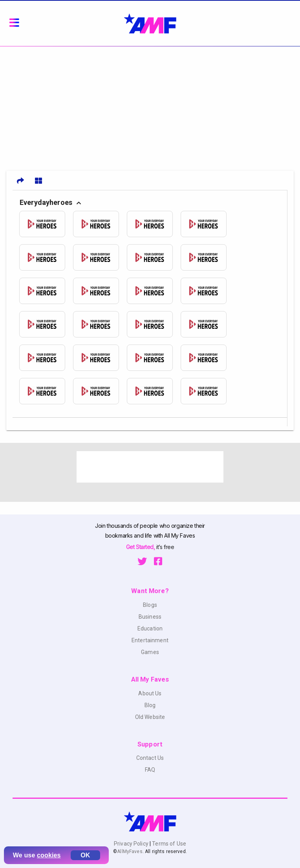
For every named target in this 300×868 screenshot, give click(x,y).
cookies (49, 855)
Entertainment (150, 640)
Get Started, (141, 547)
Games (150, 652)
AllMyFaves (130, 851)
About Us (150, 693)
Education (150, 628)
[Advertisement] (150, 105)
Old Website (150, 717)
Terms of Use (168, 844)
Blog (150, 705)
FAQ (150, 770)
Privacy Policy (132, 844)
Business (150, 617)
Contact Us (150, 758)
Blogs (150, 605)
